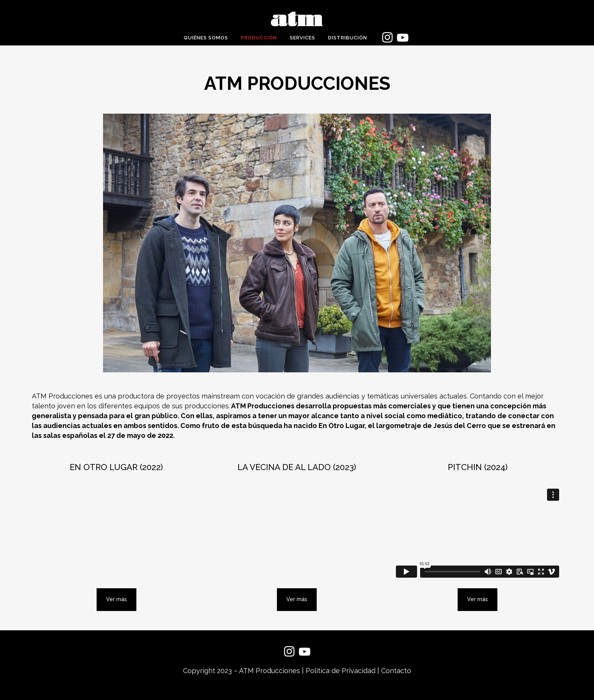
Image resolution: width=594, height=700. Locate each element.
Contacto (396, 671)
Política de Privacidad (341, 671)
